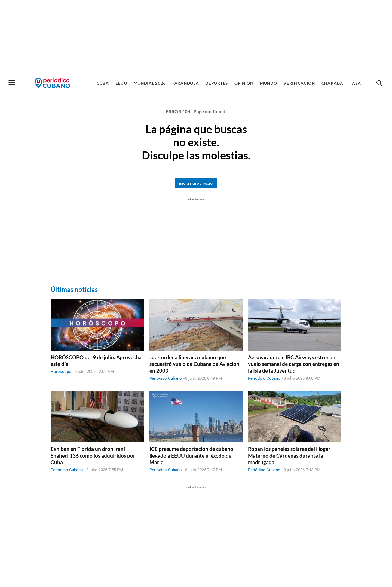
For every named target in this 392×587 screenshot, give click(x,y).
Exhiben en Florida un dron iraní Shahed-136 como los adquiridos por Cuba (93, 455)
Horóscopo (61, 372)
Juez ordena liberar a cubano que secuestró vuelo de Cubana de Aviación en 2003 (194, 364)
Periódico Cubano (166, 378)
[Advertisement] (196, 38)
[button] (379, 83)
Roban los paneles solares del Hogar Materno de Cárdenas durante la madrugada (289, 455)
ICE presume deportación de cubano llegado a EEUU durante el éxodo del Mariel (191, 455)
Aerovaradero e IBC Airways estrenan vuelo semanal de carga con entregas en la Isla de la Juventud (294, 364)
